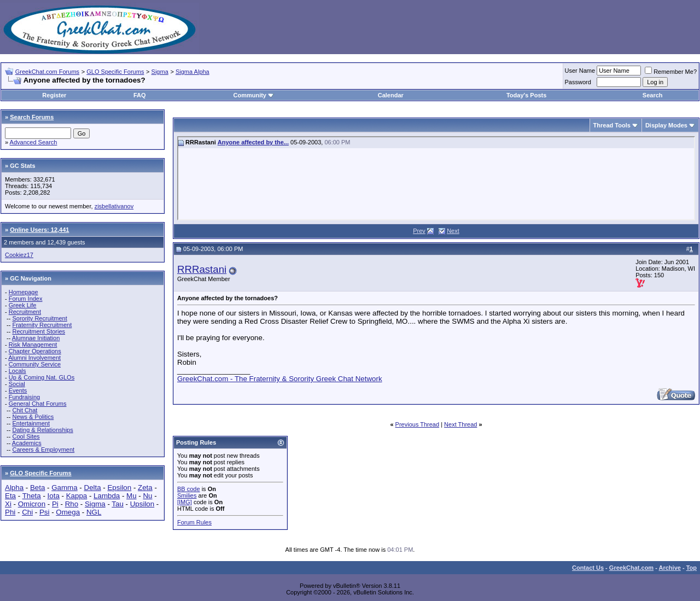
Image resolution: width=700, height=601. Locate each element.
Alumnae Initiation (36, 338)
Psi (45, 512)
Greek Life (23, 305)
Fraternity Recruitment (42, 325)
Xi (8, 504)
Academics (27, 443)
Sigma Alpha (192, 72)
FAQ (140, 95)
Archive (670, 568)
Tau (118, 504)
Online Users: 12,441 (39, 230)
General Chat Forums (38, 404)
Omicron (32, 504)
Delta (93, 488)
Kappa (77, 496)
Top (692, 568)
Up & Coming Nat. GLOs (42, 377)
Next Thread (460, 424)
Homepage (24, 292)
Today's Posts (526, 95)
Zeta (145, 488)
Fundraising (24, 397)
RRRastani (202, 269)
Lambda (107, 496)
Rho (72, 504)
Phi (10, 512)
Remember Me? (671, 72)
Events (18, 390)
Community (253, 95)
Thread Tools (612, 125)
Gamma (64, 488)
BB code (189, 489)
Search (653, 95)
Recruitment (25, 312)
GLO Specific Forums (115, 72)
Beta (37, 488)
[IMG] (185, 502)
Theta (32, 496)
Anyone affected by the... (253, 142)
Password (578, 82)
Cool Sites (26, 436)
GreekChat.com (631, 568)
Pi (55, 504)
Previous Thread (418, 424)
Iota (54, 496)
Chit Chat (25, 410)
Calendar (391, 95)
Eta (10, 496)
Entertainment (31, 423)
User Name (580, 71)
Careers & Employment (43, 450)
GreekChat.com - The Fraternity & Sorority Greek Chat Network (280, 379)
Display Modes (666, 125)
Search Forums (32, 117)
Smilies (187, 495)
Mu (132, 496)
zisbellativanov (114, 206)
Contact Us (588, 568)
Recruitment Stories (39, 331)
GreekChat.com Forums (47, 72)
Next (453, 231)
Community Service (35, 364)
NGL (94, 512)
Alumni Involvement (34, 358)
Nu (147, 496)
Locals (17, 371)
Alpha (14, 488)
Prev (419, 231)
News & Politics (33, 417)
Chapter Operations (35, 351)
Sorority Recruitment (39, 318)
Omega (68, 512)
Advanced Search (34, 142)
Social (17, 384)
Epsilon (119, 488)
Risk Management (33, 345)
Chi (27, 512)
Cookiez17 (19, 255)
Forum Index (26, 299)
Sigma (160, 72)
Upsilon (142, 504)
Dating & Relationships (42, 430)
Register (54, 95)
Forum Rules (194, 522)
